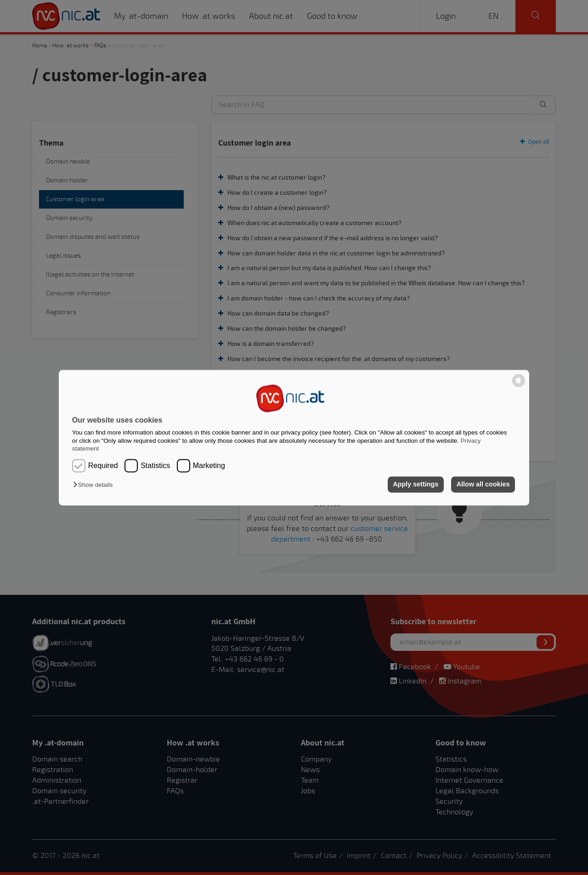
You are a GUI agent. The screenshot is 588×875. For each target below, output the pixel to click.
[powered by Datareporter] (519, 386)
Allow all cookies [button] (483, 485)
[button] (95, 485)
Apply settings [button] (416, 485)
